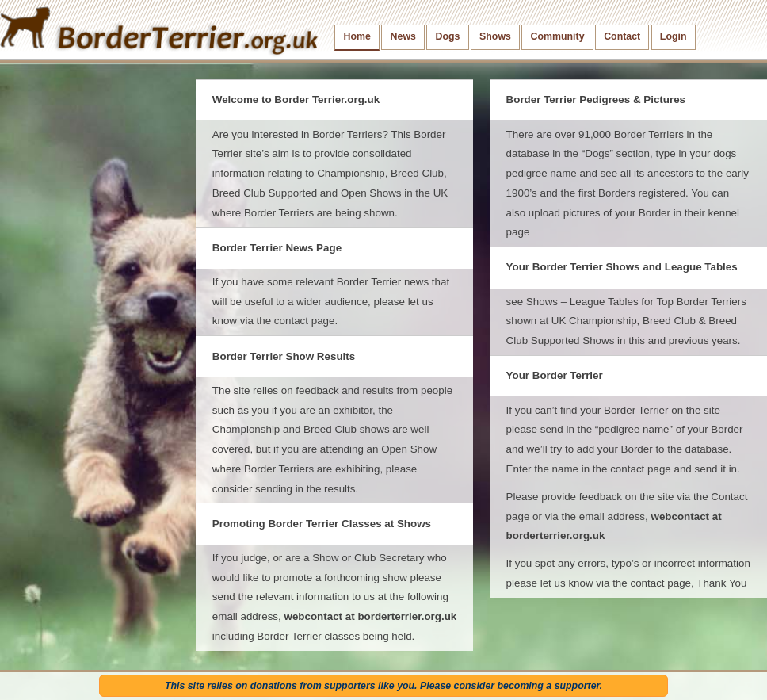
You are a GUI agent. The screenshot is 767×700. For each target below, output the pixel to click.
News (403, 36)
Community (558, 36)
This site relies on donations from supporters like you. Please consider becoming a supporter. (383, 686)
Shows (495, 36)
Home (357, 36)
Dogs (448, 36)
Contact (622, 36)
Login (674, 36)
